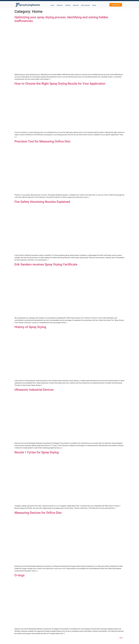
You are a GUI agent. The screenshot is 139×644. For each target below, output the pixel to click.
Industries (60, 5)
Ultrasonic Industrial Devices (34, 390)
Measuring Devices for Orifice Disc (38, 513)
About (94, 5)
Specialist (76, 5)
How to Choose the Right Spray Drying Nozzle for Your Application (60, 84)
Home (52, 5)
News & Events (86, 5)
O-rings (19, 575)
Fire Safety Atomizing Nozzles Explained (42, 202)
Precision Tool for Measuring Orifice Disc (43, 141)
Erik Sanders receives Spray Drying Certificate (46, 264)
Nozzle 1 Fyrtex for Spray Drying (37, 452)
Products (68, 5)
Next (122, 638)
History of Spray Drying (30, 327)
